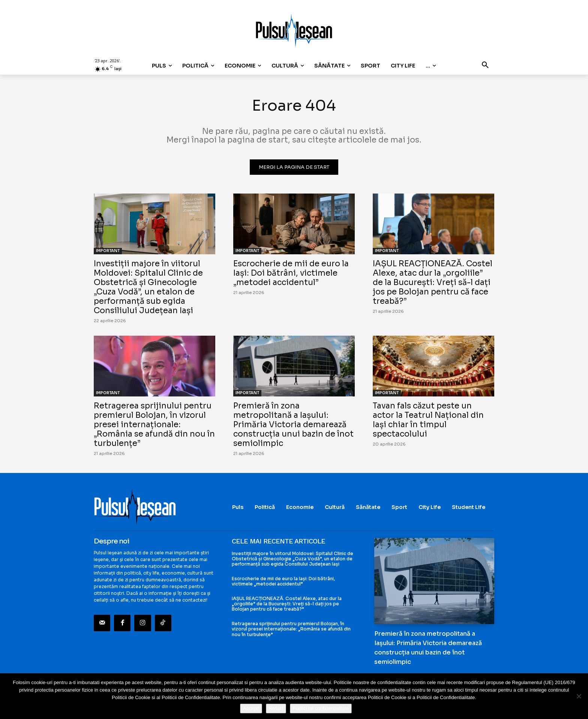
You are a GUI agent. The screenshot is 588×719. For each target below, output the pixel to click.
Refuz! (276, 708)
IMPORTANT (108, 251)
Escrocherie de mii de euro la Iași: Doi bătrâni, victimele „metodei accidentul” (291, 273)
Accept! (251, 708)
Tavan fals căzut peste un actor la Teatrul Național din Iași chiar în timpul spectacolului (428, 420)
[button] (485, 66)
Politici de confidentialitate (321, 708)
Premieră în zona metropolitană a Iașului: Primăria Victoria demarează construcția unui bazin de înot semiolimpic (293, 425)
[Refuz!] (579, 696)
